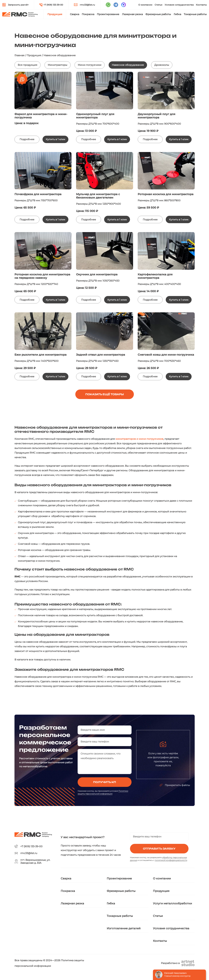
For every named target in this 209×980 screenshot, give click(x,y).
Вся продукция (27, 65)
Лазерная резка (132, 14)
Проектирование (108, 14)
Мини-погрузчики (90, 65)
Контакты (201, 5)
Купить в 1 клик (55, 139)
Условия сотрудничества (179, 5)
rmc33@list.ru (87, 5)
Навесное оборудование (128, 65)
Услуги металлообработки (172, 903)
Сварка (75, 14)
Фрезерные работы (158, 14)
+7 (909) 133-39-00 (53, 5)
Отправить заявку (159, 849)
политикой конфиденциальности (171, 860)
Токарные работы (195, 14)
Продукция (55, 14)
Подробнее (27, 139)
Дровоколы (162, 65)
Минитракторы (58, 65)
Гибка (177, 14)
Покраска (88, 14)
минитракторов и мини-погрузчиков (139, 439)
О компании (145, 5)
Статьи (158, 5)
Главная (19, 55)
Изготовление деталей (124, 928)
